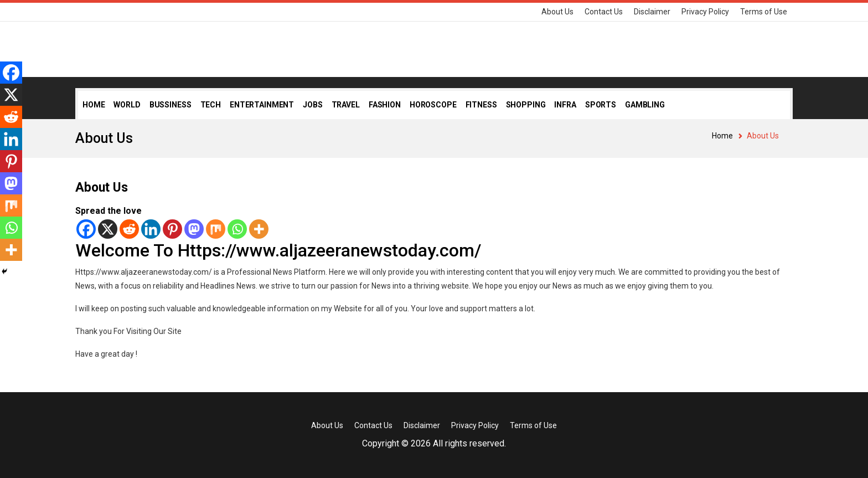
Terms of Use (764, 12)
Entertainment (262, 105)
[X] (108, 229)
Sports (601, 105)
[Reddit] (129, 229)
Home (94, 105)
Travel (346, 105)
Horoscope (433, 105)
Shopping (526, 105)
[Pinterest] (172, 229)
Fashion (385, 105)
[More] (259, 229)
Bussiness (170, 105)
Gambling (645, 105)
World (127, 105)
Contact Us (604, 12)
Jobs (312, 105)
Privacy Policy (705, 12)
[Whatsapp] (237, 229)
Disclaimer (652, 12)
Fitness (481, 105)
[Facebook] (86, 229)
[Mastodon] (194, 229)
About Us (557, 12)
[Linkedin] (151, 229)
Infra (565, 105)
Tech (211, 105)
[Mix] (216, 229)
